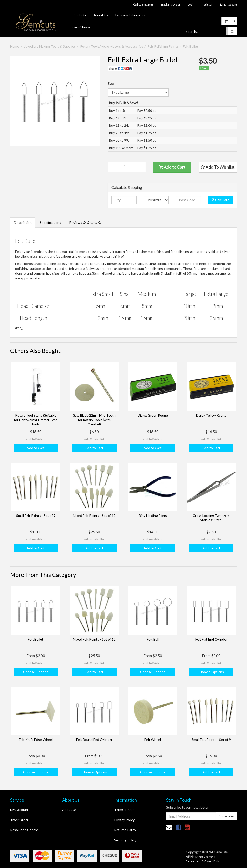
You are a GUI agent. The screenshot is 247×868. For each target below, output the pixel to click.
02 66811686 (143, 4)
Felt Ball (153, 639)
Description (23, 222)
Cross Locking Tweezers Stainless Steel (211, 518)
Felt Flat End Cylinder (211, 639)
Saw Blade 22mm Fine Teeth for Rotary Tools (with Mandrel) (94, 420)
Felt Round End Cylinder (94, 740)
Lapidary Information (131, 15)
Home (15, 46)
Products (79, 15)
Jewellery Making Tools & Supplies (50, 46)
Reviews (85, 222)
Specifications (50, 222)
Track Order (19, 820)
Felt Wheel (153, 740)
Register (207, 4)
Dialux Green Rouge (153, 415)
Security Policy (125, 840)
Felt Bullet (191, 46)
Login (191, 4)
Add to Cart (172, 167)
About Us (101, 15)
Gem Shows (81, 27)
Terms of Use (124, 810)
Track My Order (171, 4)
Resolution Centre (24, 830)
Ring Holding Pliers (153, 516)
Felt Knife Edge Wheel (36, 740)
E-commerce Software (199, 861)
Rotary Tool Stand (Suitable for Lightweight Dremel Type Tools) (36, 420)
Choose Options (36, 672)
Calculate (220, 200)
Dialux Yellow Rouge (211, 415)
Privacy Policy (124, 820)
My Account (19, 810)
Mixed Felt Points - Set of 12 (94, 516)
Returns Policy (125, 830)
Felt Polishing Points (163, 46)
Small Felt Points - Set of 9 (36, 516)
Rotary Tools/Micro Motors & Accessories (112, 46)
